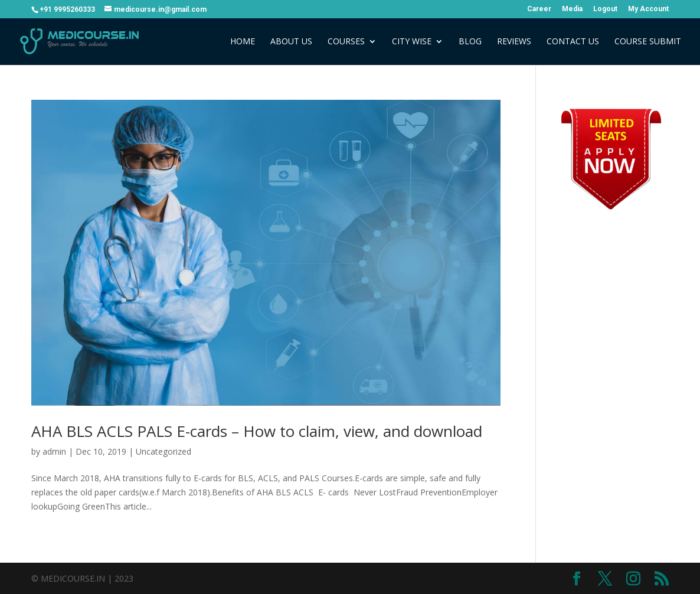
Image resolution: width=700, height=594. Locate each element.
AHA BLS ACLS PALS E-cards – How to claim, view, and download (257, 431)
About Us (291, 42)
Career (539, 9)
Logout (605, 9)
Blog (470, 42)
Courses (346, 42)
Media (572, 9)
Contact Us (573, 42)
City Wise (412, 42)
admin (54, 451)
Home (243, 42)
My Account (648, 9)
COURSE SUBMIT (648, 42)
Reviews (514, 42)
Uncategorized (163, 451)
